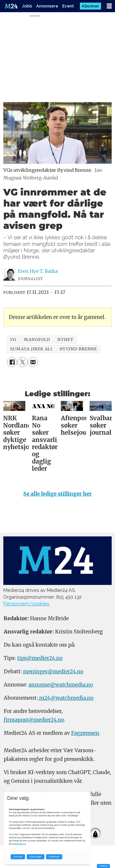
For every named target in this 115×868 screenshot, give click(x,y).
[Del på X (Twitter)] (22, 362)
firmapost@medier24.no (34, 720)
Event (68, 6)
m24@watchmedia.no (66, 698)
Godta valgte (35, 857)
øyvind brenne (78, 349)
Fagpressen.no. (19, 844)
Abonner (90, 6)
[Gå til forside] (11, 6)
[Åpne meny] (109, 6)
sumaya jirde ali (31, 349)
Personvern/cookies (26, 604)
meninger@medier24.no (53, 671)
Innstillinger (103, 866)
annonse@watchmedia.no (61, 685)
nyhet (65, 339)
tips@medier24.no (40, 658)
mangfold (37, 339)
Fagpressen (85, 733)
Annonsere (47, 6)
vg (13, 339)
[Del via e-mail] (33, 362)
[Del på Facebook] (12, 362)
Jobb (27, 6)
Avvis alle (18, 857)
